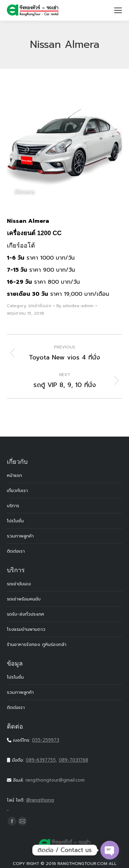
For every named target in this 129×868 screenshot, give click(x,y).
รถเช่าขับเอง (40, 306)
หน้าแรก (14, 475)
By (75, 306)
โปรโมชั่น (15, 521)
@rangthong (64, 805)
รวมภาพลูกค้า (20, 536)
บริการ (13, 506)
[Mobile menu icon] (118, 10)
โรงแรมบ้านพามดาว (26, 629)
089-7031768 (73, 760)
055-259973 (46, 740)
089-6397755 (41, 760)
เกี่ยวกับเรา (17, 490)
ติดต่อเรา (16, 551)
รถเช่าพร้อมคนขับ (24, 599)
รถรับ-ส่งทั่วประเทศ (25, 614)
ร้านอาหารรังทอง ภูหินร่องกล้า (37, 644)
